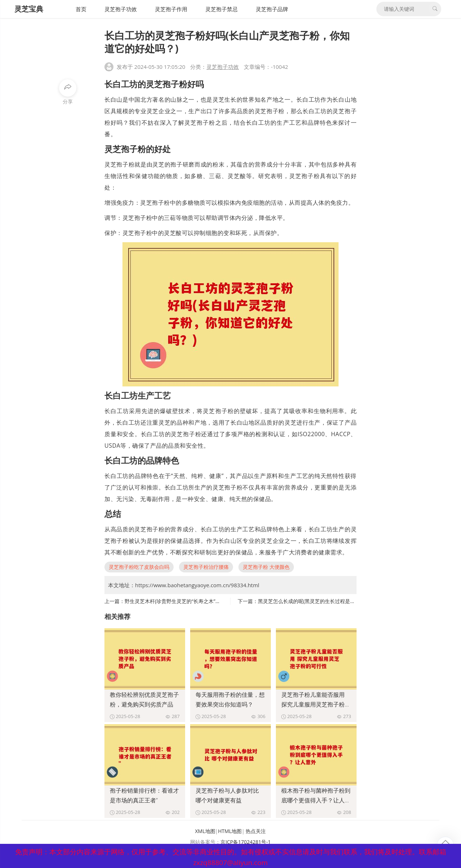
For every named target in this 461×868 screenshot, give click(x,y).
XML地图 (205, 831)
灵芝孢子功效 (121, 9)
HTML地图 (230, 831)
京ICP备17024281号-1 (246, 842)
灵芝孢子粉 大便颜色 (266, 567)
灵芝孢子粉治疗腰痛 (206, 567)
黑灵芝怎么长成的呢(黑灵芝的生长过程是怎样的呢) (315, 601)
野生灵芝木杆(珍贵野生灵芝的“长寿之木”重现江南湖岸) (186, 601)
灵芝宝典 (29, 9)
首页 (81, 9)
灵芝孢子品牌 (272, 9)
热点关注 (256, 831)
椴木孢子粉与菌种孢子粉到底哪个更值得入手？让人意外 (316, 800)
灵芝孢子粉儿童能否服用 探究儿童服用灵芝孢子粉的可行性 (316, 704)
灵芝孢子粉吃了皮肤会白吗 (139, 567)
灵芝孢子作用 (171, 9)
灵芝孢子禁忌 (221, 9)
